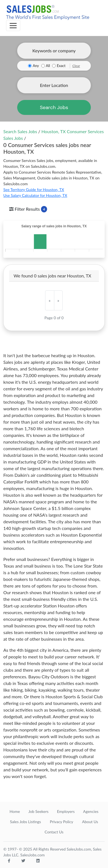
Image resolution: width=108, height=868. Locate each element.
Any (36, 66)
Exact (61, 66)
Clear (76, 66)
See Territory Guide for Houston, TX (34, 190)
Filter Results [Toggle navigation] (28, 209)
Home (15, 811)
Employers (66, 811)
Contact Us (54, 832)
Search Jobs (54, 107)
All (48, 66)
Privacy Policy (61, 822)
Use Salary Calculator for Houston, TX (35, 195)
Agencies (91, 811)
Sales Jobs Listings (25, 822)
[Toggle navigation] (13, 25)
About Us (90, 822)
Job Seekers (38, 811)
